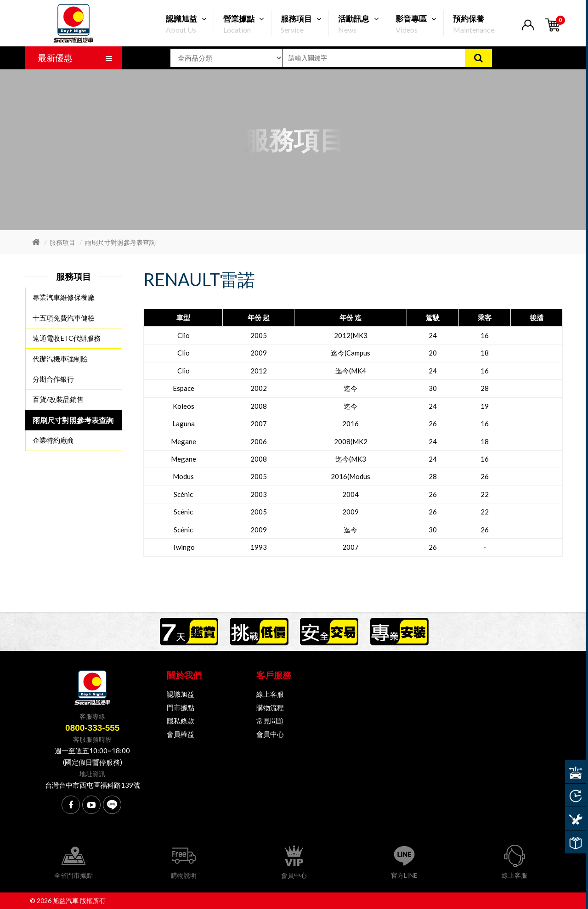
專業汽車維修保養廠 (64, 298)
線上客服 (270, 694)
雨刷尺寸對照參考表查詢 (120, 242)
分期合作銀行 (53, 379)
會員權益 (181, 734)
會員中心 (270, 734)
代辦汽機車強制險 (60, 358)
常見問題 (270, 721)
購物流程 (270, 707)
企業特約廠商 (53, 440)
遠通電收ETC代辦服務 (67, 338)
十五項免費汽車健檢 (64, 318)
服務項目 (62, 242)
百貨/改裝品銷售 (58, 399)
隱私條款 (181, 721)
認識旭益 (181, 694)
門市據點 (181, 707)
